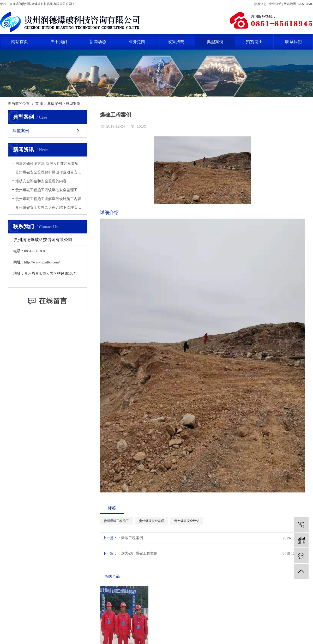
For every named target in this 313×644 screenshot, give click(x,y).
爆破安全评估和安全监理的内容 (41, 181)
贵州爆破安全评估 (187, 521)
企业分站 (275, 4)
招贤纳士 (254, 42)
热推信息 (260, 4)
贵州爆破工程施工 (116, 521)
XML (309, 4)
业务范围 (137, 42)
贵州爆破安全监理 (152, 521)
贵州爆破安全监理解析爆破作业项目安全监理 (49, 172)
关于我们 (59, 42)
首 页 (39, 104)
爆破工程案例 (132, 538)
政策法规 (176, 42)
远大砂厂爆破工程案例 (139, 553)
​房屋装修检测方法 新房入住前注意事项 (47, 164)
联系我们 (293, 42)
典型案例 (215, 42)
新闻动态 (98, 42)
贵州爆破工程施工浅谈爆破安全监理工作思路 (49, 190)
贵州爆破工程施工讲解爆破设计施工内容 (48, 199)
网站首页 (20, 42)
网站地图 (290, 4)
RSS (301, 4)
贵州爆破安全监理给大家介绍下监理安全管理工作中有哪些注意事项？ (49, 207)
